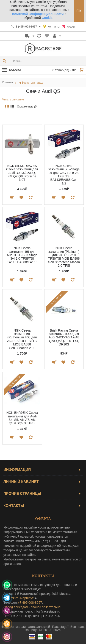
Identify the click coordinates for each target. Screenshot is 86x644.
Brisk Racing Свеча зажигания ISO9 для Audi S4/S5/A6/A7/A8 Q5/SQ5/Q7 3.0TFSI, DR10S (64, 337)
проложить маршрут (18, 598)
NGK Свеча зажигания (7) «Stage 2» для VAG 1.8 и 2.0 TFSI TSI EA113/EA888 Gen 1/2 (64, 175)
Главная (8, 82)
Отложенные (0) (27, 107)
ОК (79, 11)
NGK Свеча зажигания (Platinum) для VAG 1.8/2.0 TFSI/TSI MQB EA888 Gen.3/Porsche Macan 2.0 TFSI (64, 257)
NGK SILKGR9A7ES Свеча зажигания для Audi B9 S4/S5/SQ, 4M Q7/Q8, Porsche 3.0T (22, 173)
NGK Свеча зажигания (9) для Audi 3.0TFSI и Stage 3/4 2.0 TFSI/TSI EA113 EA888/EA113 (22, 255)
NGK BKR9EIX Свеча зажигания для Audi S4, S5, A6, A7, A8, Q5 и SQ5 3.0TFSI (22, 418)
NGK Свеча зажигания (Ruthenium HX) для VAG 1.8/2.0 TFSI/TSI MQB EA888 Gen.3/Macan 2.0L (22, 339)
